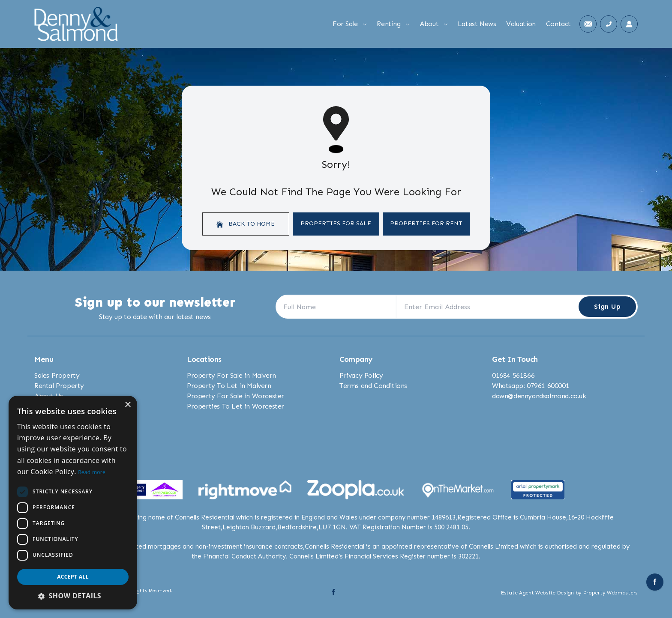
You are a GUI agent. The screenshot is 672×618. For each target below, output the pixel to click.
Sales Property (57, 375)
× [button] (127, 405)
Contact (558, 24)
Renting (393, 24)
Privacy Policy (361, 375)
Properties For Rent (426, 223)
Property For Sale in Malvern (231, 375)
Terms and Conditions (373, 386)
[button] (73, 596)
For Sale (349, 24)
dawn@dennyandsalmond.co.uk (539, 396)
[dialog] (73, 503)
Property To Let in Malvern (229, 386)
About (433, 24)
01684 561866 (513, 375)
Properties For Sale (336, 223)
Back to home (246, 224)
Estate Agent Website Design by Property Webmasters (569, 593)
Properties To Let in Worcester (235, 406)
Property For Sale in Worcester (235, 396)
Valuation (521, 24)
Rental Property (59, 386)
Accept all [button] (73, 577)
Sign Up (607, 306)
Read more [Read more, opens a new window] (92, 472)
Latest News (477, 24)
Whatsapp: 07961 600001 (531, 386)
